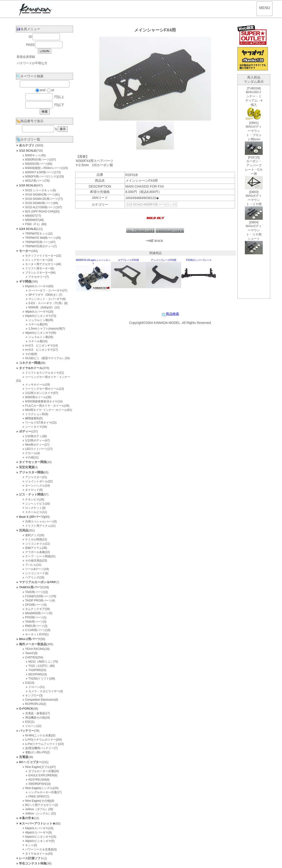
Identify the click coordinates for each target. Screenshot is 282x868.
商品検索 (170, 314)
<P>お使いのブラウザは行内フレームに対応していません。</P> (254, 192)
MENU (264, 8)
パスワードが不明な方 (32, 63)
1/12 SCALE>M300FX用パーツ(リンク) (152, 204)
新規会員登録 (26, 57)
